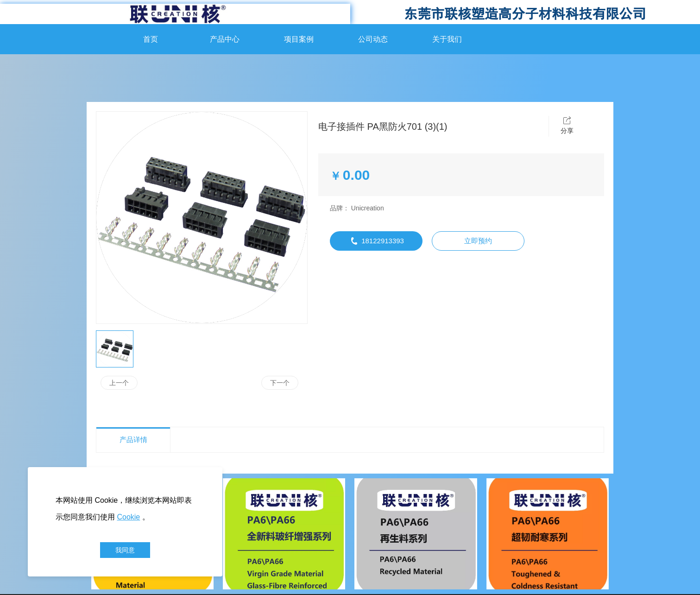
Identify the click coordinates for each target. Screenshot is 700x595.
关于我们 (447, 39)
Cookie (128, 517)
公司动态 (373, 39)
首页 (151, 39)
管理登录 (359, 570)
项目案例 (299, 39)
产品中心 (225, 39)
